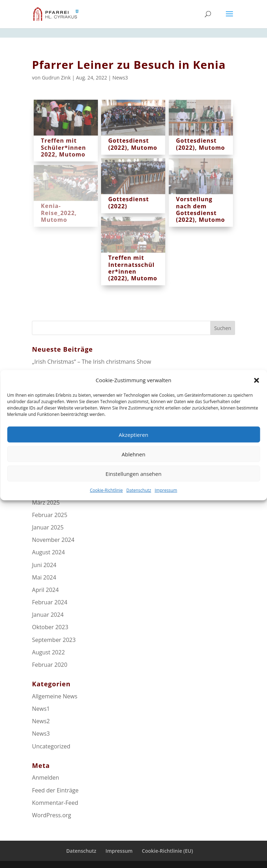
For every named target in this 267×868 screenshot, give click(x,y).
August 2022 (48, 652)
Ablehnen (133, 465)
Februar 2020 (50, 665)
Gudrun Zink (56, 78)
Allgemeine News (55, 696)
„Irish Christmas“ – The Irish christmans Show (91, 362)
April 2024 (45, 590)
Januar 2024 (48, 615)
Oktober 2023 (50, 627)
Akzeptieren (133, 445)
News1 (41, 709)
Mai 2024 (44, 577)
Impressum (166, 501)
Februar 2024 (50, 602)
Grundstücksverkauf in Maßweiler (76, 374)
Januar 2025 (48, 527)
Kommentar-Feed (55, 803)
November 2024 (53, 540)
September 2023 (54, 640)
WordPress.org (51, 815)
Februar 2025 (50, 515)
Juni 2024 (44, 565)
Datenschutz (139, 501)
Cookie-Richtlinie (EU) (167, 851)
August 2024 (48, 552)
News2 (41, 721)
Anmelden (45, 778)
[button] (256, 391)
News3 (120, 78)
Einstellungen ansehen (134, 484)
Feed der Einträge (55, 790)
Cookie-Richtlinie (106, 501)
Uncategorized (51, 746)
